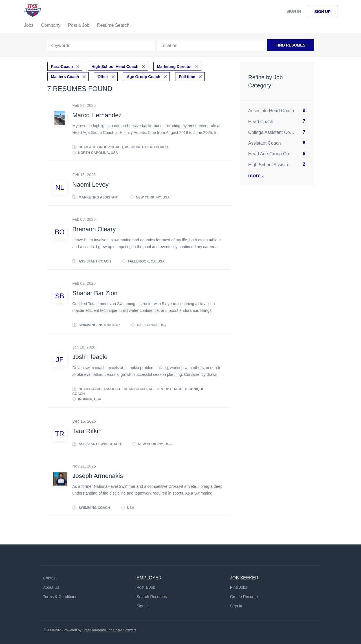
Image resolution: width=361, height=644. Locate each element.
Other (103, 77)
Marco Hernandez (97, 115)
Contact (50, 578)
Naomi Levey (91, 185)
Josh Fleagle (90, 357)
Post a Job (146, 587)
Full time (187, 77)
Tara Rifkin (87, 431)
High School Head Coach (115, 67)
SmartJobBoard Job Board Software (109, 630)
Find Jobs (239, 587)
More (254, 176)
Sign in (294, 11)
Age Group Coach (143, 77)
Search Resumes (152, 597)
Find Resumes (290, 45)
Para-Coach (62, 67)
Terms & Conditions (60, 597)
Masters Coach (65, 77)
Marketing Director (175, 67)
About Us (51, 587)
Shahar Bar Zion (95, 293)
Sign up (322, 12)
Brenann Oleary (94, 229)
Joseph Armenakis (98, 476)
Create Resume (244, 597)
